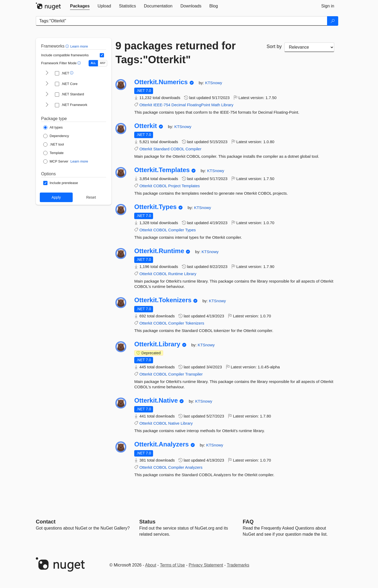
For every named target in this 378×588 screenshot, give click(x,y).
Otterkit (146, 105)
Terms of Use (172, 565)
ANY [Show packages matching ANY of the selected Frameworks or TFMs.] (103, 63)
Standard (161, 149)
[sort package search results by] (309, 47)
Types (190, 230)
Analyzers (194, 467)
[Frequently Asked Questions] (248, 522)
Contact (46, 522)
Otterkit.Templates (162, 170)
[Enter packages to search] (182, 21)
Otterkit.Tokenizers (163, 300)
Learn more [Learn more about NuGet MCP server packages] (79, 161)
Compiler (193, 149)
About (151, 565)
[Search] (333, 21)
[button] (68, 46)
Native (174, 423)
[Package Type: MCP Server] (56, 161)
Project (174, 186)
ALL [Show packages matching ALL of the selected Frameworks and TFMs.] (93, 63)
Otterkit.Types (155, 207)
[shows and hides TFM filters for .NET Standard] (47, 95)
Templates (191, 186)
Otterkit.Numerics (161, 82)
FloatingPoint (199, 105)
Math (216, 105)
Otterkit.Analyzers (161, 444)
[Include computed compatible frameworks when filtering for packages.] (102, 55)
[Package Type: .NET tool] (54, 144)
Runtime (176, 274)
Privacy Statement (206, 565)
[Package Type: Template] (53, 153)
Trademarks (238, 565)
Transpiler (194, 374)
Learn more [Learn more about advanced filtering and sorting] (79, 46)
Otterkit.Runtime (159, 251)
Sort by (274, 46)
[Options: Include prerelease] (61, 183)
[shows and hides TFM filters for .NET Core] (47, 84)
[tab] (80, 6)
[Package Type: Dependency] (56, 136)
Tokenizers (195, 323)
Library (227, 105)
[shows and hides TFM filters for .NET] (47, 73)
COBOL (177, 149)
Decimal (179, 105)
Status (147, 522)
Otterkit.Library (157, 344)
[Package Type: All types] (53, 127)
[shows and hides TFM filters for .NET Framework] (47, 105)
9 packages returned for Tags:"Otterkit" (176, 53)
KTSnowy (214, 83)
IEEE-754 (162, 105)
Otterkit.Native (156, 400)
